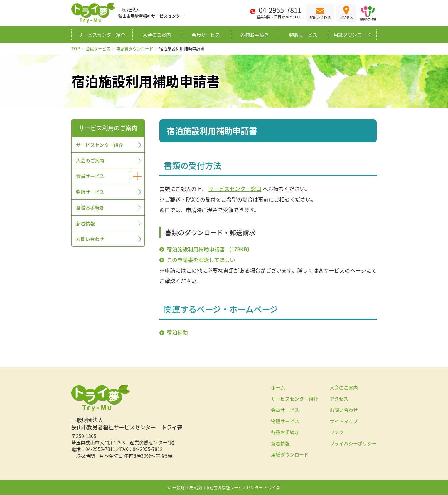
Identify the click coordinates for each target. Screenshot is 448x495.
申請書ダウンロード (135, 48)
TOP (76, 48)
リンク (337, 432)
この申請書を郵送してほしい (201, 260)
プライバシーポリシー (353, 443)
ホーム (278, 387)
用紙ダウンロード (352, 35)
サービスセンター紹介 (102, 35)
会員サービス (206, 35)
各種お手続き (255, 35)
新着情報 (85, 223)
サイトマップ (344, 421)
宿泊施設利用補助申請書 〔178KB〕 (210, 249)
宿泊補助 (177, 332)
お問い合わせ (90, 239)
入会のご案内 (157, 35)
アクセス (339, 399)
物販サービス (303, 35)
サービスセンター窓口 (235, 189)
